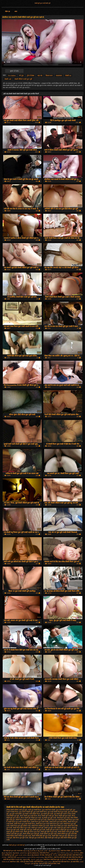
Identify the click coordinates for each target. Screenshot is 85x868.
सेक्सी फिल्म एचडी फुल (22, 820)
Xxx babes (12, 75)
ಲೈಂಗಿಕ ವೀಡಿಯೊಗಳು (33, 853)
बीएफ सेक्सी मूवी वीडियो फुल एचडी (31, 818)
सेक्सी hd (68, 75)
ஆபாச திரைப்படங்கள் (24, 857)
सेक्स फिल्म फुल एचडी (63, 818)
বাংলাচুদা (4, 857)
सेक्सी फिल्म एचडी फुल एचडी (38, 820)
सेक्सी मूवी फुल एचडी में (53, 830)
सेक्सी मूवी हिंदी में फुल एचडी (49, 832)
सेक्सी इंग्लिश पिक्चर (45, 853)
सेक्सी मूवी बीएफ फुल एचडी (32, 832)
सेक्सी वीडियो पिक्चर (78, 855)
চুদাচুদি (46, 851)
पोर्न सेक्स (42, 855)
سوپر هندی (54, 853)
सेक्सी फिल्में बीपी (12, 857)
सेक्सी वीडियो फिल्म (39, 862)
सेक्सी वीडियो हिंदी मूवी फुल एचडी (41, 836)
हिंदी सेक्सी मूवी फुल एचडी (10, 851)
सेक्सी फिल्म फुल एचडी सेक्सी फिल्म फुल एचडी (49, 824)
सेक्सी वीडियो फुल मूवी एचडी (48, 834)
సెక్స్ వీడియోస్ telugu (54, 851)
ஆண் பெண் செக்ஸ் (21, 855)
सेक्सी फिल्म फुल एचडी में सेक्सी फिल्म (19, 822)
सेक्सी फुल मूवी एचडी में (64, 828)
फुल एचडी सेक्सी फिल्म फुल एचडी (57, 812)
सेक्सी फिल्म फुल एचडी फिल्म (56, 820)
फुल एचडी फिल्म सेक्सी (49, 810)
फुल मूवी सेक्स (35, 864)
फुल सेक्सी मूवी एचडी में (61, 814)
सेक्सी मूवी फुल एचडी (39, 830)
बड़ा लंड (40, 75)
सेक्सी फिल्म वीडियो (66, 851)
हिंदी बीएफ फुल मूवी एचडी (21, 838)
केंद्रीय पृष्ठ (7, 11)
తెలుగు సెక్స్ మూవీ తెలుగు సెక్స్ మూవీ (33, 851)
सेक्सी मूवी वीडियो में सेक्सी (27, 862)
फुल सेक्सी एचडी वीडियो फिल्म (31, 814)
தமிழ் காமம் (69, 853)
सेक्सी (59, 864)
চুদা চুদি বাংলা (64, 859)
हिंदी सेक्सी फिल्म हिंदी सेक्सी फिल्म (61, 862)
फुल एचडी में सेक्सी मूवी (26, 812)
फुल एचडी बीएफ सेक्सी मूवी (64, 810)
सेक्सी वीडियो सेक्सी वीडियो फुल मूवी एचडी (19, 836)
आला (16, 11)
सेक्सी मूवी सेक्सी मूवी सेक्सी (65, 855)
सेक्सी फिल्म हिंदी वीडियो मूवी (61, 857)
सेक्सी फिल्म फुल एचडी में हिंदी (40, 822)
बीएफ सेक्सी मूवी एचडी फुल (46, 816)
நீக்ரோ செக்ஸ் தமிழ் (38, 857)
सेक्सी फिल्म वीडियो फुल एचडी (40, 826)
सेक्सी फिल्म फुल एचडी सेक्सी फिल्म (24, 824)
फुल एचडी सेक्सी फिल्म (40, 812)
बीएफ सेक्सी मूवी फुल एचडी (63, 816)
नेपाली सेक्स (20, 851)
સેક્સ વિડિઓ (61, 853)
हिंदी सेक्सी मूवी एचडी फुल (52, 838)
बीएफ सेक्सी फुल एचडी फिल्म (28, 816)
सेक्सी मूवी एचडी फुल (26, 830)
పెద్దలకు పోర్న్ (27, 859)
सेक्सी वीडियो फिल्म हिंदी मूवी (76, 857)
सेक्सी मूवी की (48, 855)
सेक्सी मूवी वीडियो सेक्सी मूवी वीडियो (48, 864)
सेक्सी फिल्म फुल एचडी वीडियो (58, 822)
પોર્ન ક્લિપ (76, 853)
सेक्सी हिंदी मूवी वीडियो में (9, 859)
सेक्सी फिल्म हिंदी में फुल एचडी (22, 828)
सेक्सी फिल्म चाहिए (15, 862)
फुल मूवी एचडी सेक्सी (15, 814)
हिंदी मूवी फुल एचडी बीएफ (37, 838)
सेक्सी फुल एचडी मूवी (37, 828)
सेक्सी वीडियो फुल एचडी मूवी (31, 834)
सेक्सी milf (8, 79)
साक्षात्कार (59, 75)
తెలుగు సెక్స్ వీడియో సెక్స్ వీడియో (11, 853)
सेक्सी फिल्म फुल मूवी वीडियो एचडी (20, 826)
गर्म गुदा (21, 75)
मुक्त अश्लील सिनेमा (76, 851)
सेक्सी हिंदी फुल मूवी (9, 855)
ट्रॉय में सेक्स (31, 75)
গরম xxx (55, 855)
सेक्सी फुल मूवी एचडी (50, 828)
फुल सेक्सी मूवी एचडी (47, 814)
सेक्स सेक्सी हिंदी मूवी (73, 859)
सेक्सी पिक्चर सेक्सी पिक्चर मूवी (51, 859)
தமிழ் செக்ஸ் (48, 862)
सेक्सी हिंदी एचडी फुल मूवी (59, 836)
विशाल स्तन (49, 75)
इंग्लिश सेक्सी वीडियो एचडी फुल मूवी (17, 810)
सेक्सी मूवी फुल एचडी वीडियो (69, 830)
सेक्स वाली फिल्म (49, 857)
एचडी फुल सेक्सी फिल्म (35, 810)
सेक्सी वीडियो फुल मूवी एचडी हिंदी (67, 834)
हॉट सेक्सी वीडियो (75, 862)
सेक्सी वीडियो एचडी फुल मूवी (23, 79)
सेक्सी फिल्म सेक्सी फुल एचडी (58, 826)
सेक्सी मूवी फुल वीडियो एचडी (15, 832)
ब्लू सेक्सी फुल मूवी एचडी (49, 818)
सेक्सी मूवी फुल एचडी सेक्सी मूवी (42, 3)
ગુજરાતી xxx (23, 853)
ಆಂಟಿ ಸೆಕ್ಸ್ (19, 859)
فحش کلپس (39, 859)
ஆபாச (33, 859)
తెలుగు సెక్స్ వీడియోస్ (33, 855)
